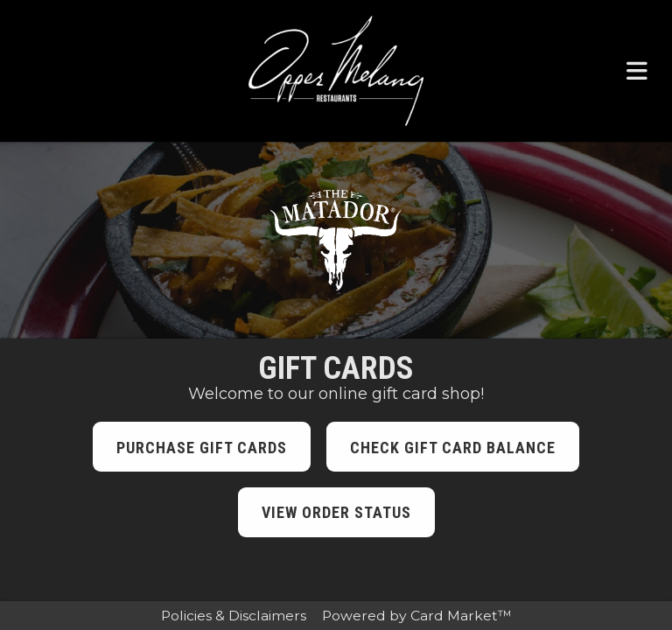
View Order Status (336, 512)
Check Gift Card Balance (453, 448)
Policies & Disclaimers (234, 616)
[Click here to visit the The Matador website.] (336, 240)
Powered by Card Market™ (417, 616)
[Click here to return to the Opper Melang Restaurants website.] (336, 71)
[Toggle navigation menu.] (637, 71)
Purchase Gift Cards (202, 448)
